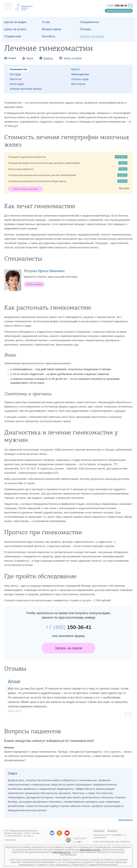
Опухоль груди (80, 79)
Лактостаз (16, 79)
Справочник (13, 36)
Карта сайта (99, 831)
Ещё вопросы (125, 820)
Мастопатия (78, 84)
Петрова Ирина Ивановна (44, 271)
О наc (46, 22)
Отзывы (85, 29)
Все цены (124, 188)
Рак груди (15, 74)
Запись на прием (69, 648)
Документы (112, 831)
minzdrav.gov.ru (62, 852)
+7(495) (116, 5)
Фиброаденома (80, 74)
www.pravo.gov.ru (90, 850)
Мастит (75, 69)
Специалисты (90, 22)
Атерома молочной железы (26, 89)
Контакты (49, 36)
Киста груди (17, 84)
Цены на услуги (15, 29)
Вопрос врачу (52, 29)
